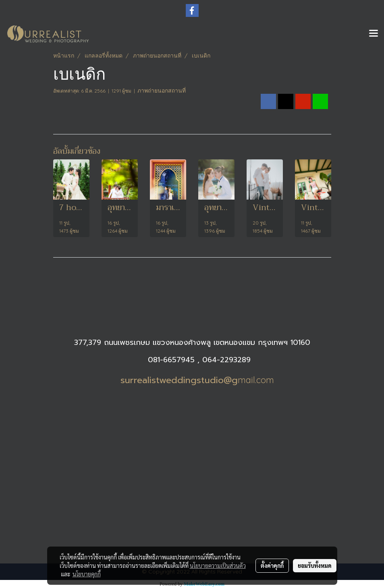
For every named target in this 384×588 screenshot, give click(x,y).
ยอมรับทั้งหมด (315, 565)
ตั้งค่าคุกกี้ (272, 565)
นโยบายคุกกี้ (87, 574)
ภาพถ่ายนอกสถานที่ (162, 91)
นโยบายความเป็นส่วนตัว (218, 565)
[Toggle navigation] (374, 34)
